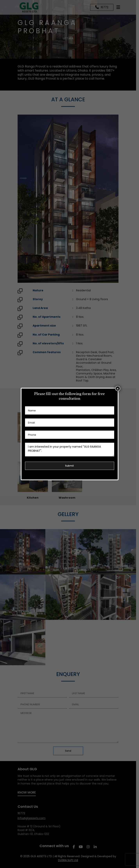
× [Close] (117, 389)
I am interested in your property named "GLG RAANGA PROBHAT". (70, 450)
